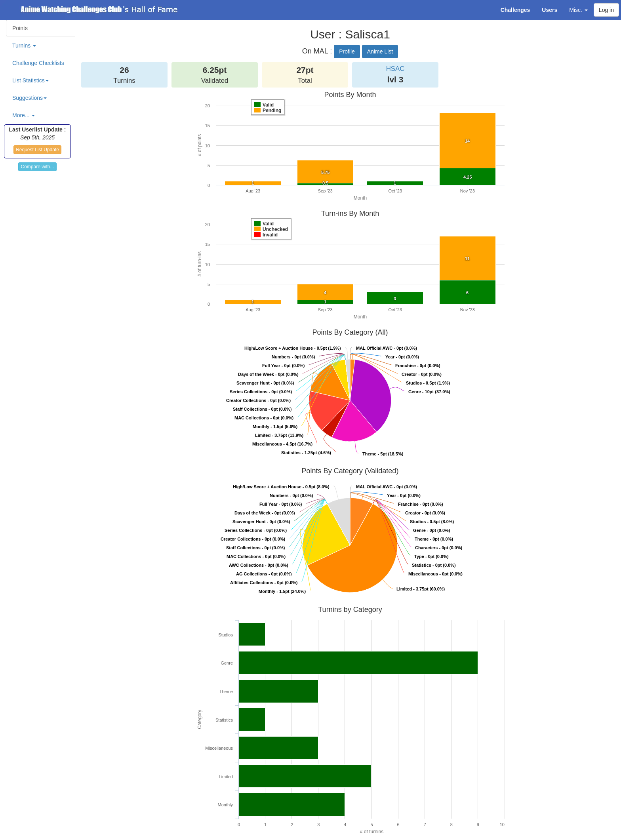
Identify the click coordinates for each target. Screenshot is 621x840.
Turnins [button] (24, 46)
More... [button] (24, 115)
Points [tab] (20, 28)
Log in (606, 10)
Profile (347, 51)
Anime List (380, 51)
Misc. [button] (578, 10)
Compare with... (37, 167)
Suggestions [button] (30, 98)
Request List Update (37, 150)
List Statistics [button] (30, 80)
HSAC (395, 69)
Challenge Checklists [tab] (38, 63)
